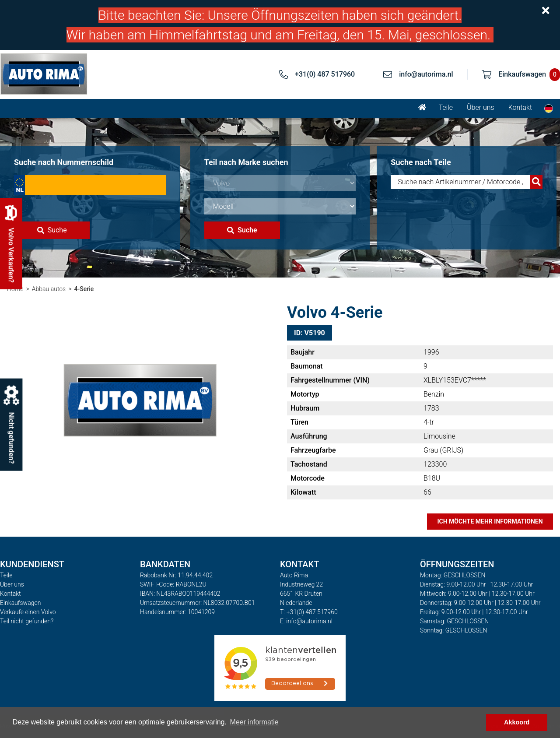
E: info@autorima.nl (306, 621)
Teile (446, 107)
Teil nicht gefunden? (27, 621)
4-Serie (84, 289)
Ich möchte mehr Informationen (490, 521)
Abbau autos (49, 289)
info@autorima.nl (426, 74)
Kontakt (520, 107)
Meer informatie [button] (254, 722)
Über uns (481, 107)
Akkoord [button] (517, 722)
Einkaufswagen (20, 603)
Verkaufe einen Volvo (28, 612)
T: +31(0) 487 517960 (309, 612)
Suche (52, 230)
